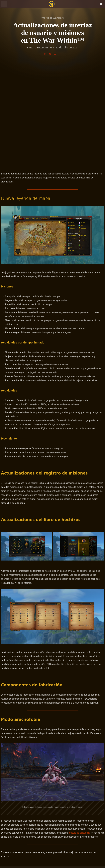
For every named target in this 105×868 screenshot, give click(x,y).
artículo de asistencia (79, 730)
